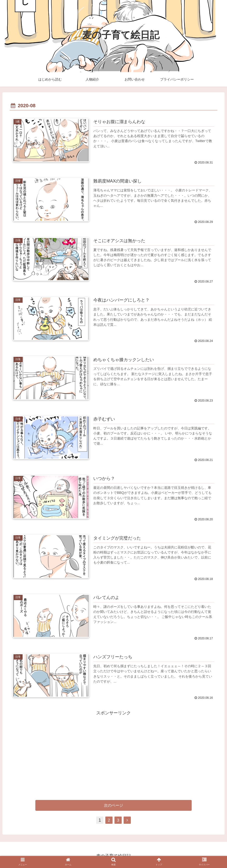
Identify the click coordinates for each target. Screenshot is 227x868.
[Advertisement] (113, 750)
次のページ (113, 805)
